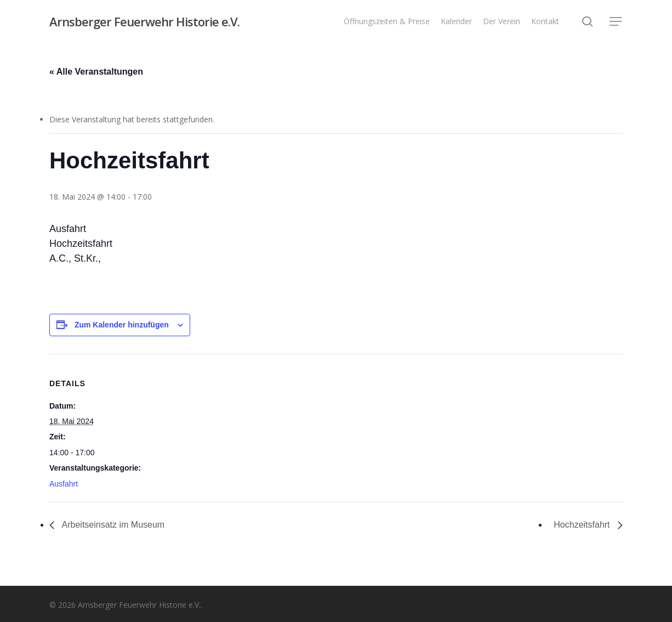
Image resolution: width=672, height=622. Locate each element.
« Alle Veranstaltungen (96, 72)
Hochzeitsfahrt (583, 525)
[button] (616, 22)
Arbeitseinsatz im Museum (112, 525)
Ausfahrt (64, 484)
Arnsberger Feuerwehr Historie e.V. (144, 21)
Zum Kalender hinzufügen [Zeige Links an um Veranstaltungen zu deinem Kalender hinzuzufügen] (122, 325)
